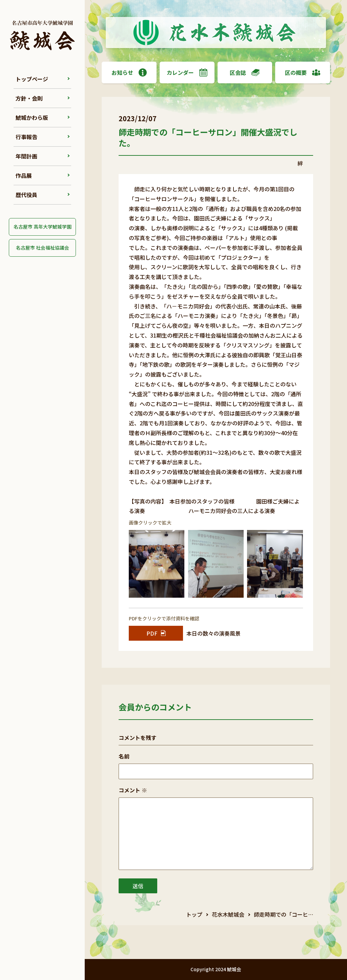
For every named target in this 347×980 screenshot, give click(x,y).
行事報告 (26, 137)
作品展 (24, 175)
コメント (133, 790)
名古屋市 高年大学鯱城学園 (43, 227)
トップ (194, 914)
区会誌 (245, 72)
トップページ (32, 79)
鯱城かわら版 (32, 118)
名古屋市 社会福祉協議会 (43, 248)
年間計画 (26, 156)
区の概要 (303, 72)
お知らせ (129, 72)
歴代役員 (26, 195)
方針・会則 (29, 98)
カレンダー (187, 72)
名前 (124, 756)
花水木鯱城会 (228, 914)
